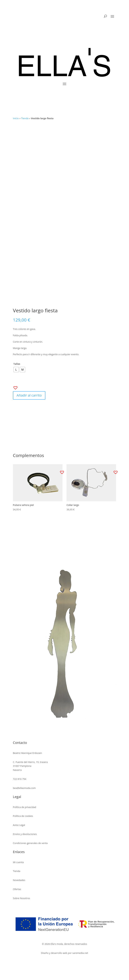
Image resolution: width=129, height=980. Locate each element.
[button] (14, 387)
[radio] (16, 370)
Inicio (16, 118)
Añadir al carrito (29, 395)
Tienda (25, 118)
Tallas (17, 364)
